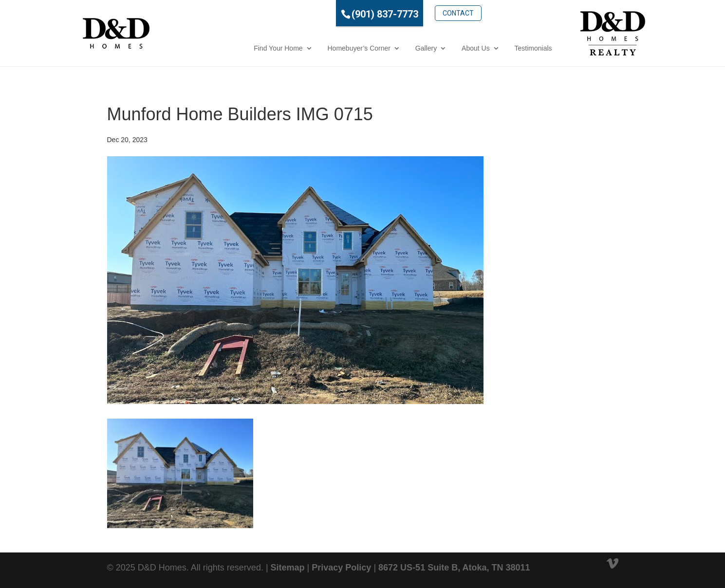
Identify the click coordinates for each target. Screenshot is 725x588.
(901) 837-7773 (342, 14)
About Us (432, 48)
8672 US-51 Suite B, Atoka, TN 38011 (454, 568)
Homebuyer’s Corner (316, 48)
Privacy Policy (341, 568)
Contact (415, 13)
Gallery (383, 48)
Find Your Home (235, 48)
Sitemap (288, 568)
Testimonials (490, 48)
